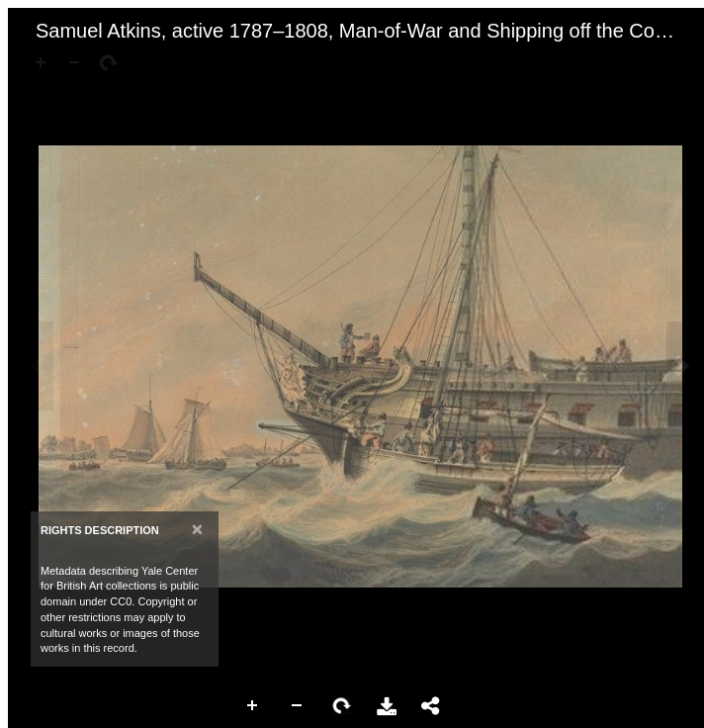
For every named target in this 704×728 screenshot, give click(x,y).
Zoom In (253, 706)
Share (431, 706)
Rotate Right (342, 706)
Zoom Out (298, 706)
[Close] (197, 529)
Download (387, 706)
